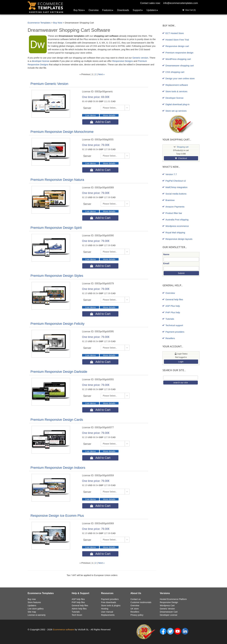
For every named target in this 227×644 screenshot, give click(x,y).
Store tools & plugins (111, 605)
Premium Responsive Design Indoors (58, 468)
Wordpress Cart (167, 605)
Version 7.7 (171, 174)
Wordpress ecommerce (177, 226)
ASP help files (78, 599)
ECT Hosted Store (175, 33)
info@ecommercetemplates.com (181, 3)
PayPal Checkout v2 (176, 181)
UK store (135, 609)
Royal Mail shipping (175, 232)
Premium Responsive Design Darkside (59, 372)
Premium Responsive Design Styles (57, 276)
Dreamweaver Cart (169, 612)
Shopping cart (183, 147)
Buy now (32, 599)
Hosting (105, 609)
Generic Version (167, 609)
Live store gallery (36, 609)
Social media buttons (176, 194)
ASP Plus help (173, 306)
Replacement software (177, 85)
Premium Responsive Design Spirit (56, 228)
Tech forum (77, 615)
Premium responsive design (179, 53)
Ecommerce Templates (39, 23)
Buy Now (78, 10)
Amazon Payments (175, 207)
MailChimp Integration (177, 187)
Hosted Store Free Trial (177, 40)
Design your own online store (180, 78)
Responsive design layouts (179, 239)
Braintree (170, 200)
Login (181, 362)
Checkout (181, 158)
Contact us (135, 599)
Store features (34, 602)
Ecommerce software (63, 629)
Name (166, 254)
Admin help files (79, 609)
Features (107, 10)
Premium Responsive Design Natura (57, 180)
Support (137, 10)
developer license (41, 61)
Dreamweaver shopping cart (180, 66)
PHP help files (78, 602)
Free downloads (109, 602)
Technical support (174, 325)
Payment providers (175, 332)
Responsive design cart (177, 46)
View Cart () (189, 10)
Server (87, 108)
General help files (174, 299)
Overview (94, 10)
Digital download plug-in (178, 104)
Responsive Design (169, 602)
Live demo (91, 115)
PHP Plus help (173, 312)
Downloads (123, 10)
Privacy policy (137, 615)
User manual (107, 612)
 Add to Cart (100, 122)
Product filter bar (174, 213)
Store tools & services (176, 91)
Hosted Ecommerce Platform (173, 599)
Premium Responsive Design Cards (57, 420)
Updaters (151, 10)
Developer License (169, 615)
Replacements (108, 615)
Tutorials (170, 319)
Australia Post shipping (177, 220)
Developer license (175, 98)
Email (166, 263)
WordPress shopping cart (178, 59)
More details (109, 115)
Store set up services (176, 111)
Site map (32, 612)
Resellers (170, 338)
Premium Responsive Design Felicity (58, 324)
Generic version (140, 58)
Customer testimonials (141, 602)
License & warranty (37, 615)
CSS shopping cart (175, 72)
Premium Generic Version (49, 84)
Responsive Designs (123, 61)
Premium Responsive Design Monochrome (62, 132)
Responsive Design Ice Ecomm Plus (57, 516)
